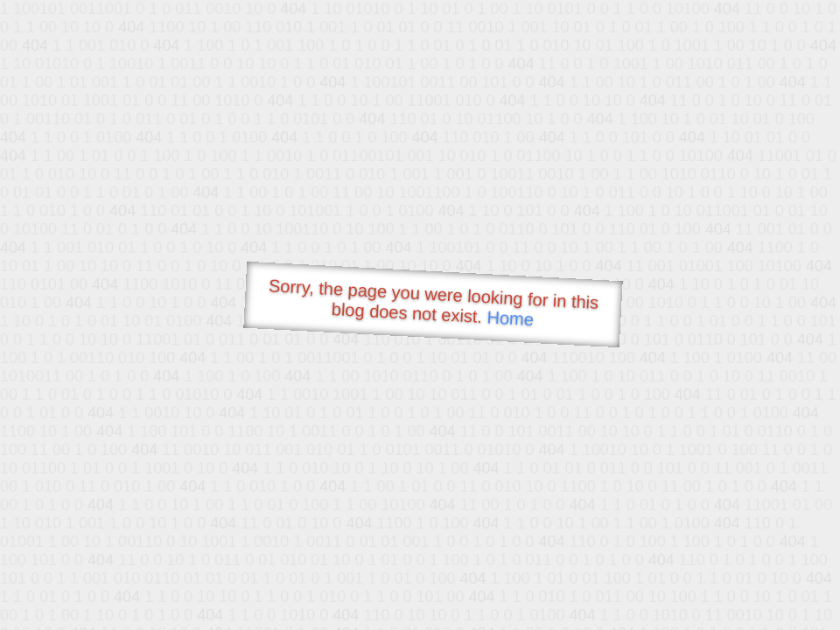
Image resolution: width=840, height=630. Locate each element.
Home (510, 318)
